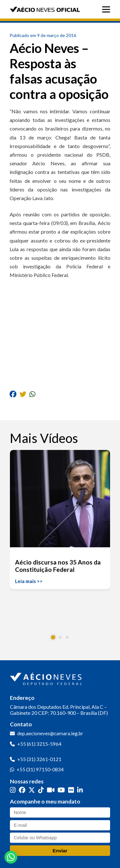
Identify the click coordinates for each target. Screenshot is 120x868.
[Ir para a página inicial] (47, 677)
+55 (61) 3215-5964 (39, 744)
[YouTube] (61, 790)
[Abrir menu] (108, 9)
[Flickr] (71, 790)
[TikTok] (41, 790)
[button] (53, 637)
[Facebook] (22, 790)
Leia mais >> (29, 581)
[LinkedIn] (80, 790)
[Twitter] (32, 790)
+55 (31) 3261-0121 (39, 759)
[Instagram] (13, 790)
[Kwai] (51, 790)
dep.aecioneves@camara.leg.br (50, 733)
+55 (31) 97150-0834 (40, 769)
